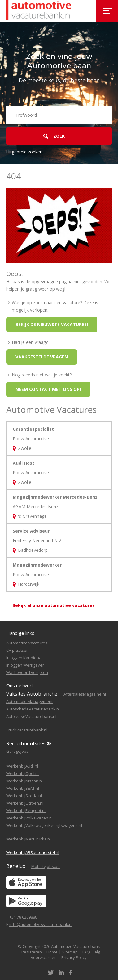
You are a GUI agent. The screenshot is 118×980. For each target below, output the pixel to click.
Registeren (32, 952)
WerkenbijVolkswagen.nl (29, 818)
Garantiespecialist (33, 429)
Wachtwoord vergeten (27, 672)
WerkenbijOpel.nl (22, 773)
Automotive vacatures (27, 643)
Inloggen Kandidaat (24, 658)
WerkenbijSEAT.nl (23, 788)
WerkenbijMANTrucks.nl (28, 839)
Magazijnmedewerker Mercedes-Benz (55, 497)
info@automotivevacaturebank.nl (41, 924)
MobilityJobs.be (46, 866)
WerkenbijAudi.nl (22, 766)
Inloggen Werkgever (25, 665)
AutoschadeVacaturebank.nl (33, 709)
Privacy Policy (74, 957)
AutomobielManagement (29, 701)
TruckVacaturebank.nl (27, 730)
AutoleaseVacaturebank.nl (31, 716)
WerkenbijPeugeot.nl (26, 810)
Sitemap (70, 952)
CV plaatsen (17, 650)
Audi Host (24, 463)
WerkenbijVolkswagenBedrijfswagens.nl (44, 825)
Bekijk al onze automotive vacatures (54, 605)
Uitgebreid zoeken (24, 152)
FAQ (86, 952)
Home (52, 952)
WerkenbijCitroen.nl (25, 803)
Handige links (20, 633)
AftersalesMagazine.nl (85, 694)
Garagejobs (17, 751)
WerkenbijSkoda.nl (24, 796)
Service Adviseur (31, 531)
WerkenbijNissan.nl (24, 781)
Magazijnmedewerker (37, 565)
